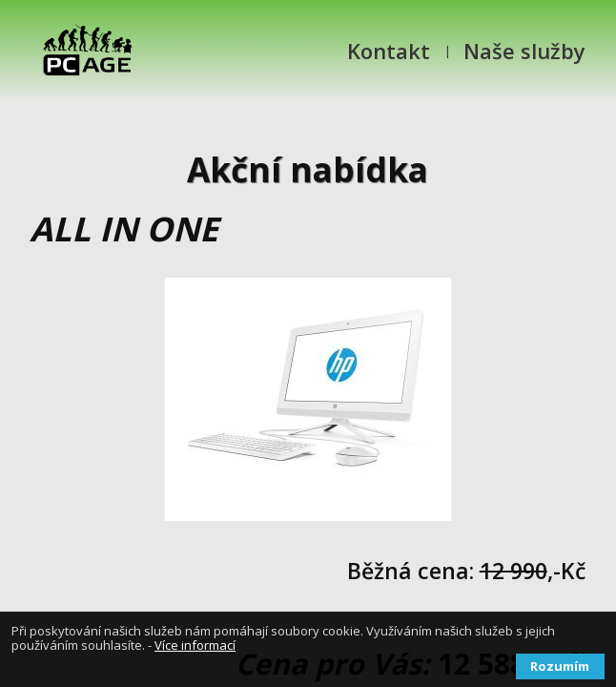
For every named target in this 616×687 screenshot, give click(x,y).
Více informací (195, 645)
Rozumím (560, 666)
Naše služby (524, 51)
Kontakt (389, 51)
